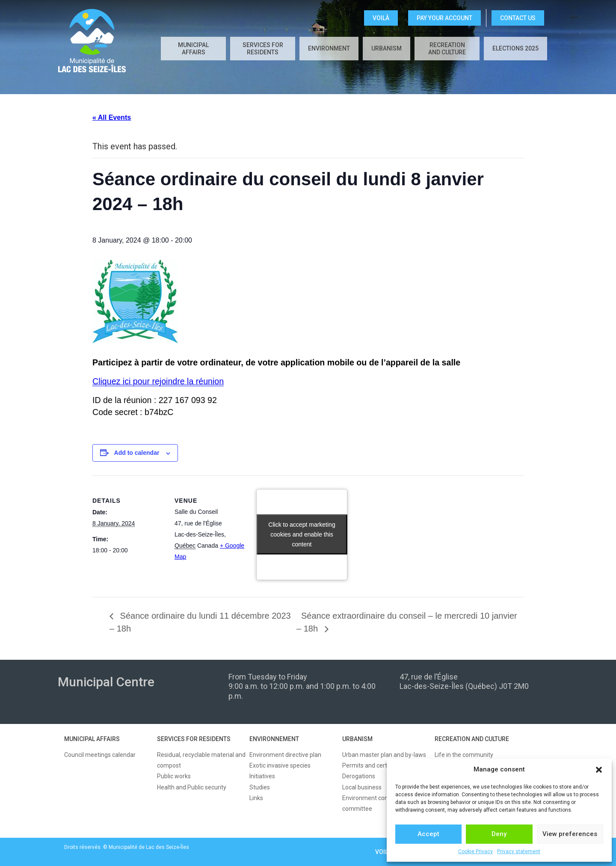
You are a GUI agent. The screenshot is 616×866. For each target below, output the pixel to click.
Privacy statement (519, 851)
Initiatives (262, 776)
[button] (599, 770)
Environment (329, 48)
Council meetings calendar (100, 755)
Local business (362, 787)
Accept (428, 834)
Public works (174, 776)
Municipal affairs (193, 49)
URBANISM (357, 739)
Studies (260, 787)
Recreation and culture (447, 49)
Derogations (359, 776)
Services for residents (263, 49)
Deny (499, 834)
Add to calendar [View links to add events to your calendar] (137, 453)
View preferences (570, 834)
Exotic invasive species (280, 765)
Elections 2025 (515, 48)
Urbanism (386, 48)
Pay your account (444, 18)
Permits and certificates (375, 765)
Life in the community (464, 755)
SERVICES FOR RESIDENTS (194, 739)
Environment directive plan (285, 755)
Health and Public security (192, 787)
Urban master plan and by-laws (384, 755)
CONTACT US (518, 18)
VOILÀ (381, 18)
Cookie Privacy (475, 851)
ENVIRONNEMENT (274, 739)
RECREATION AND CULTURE (472, 739)
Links (256, 798)
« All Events (112, 117)
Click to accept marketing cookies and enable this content (302, 534)
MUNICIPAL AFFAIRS (92, 739)
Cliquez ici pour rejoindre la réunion (158, 381)
